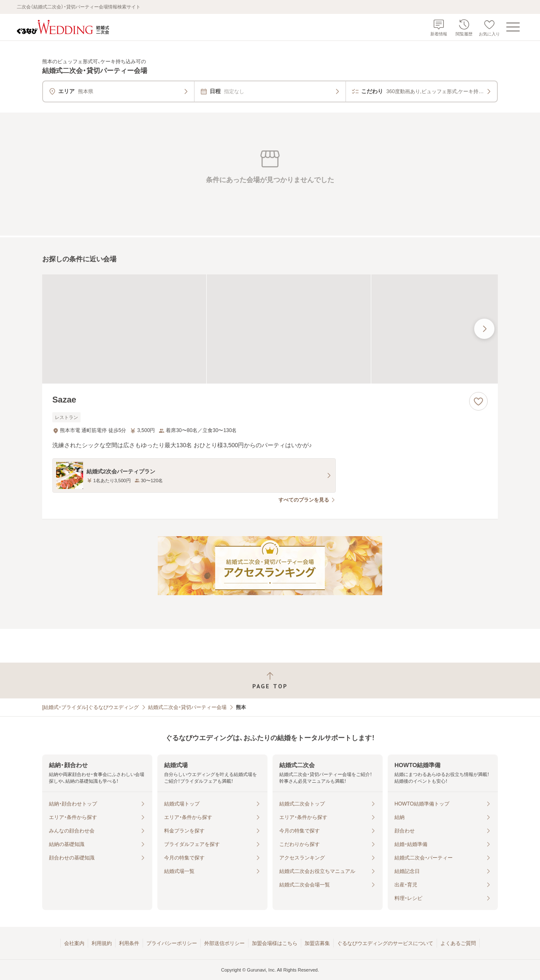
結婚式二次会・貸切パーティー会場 (187, 707)
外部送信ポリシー (224, 943)
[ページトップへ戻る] (270, 681)
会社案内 (74, 943)
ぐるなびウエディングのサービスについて (385, 943)
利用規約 (102, 943)
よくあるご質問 (458, 943)
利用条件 (129, 943)
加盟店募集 (317, 943)
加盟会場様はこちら (275, 943)
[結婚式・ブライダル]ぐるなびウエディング (90, 707)
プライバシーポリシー (172, 943)
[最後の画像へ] (484, 329)
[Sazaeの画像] (270, 329)
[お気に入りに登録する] (478, 401)
